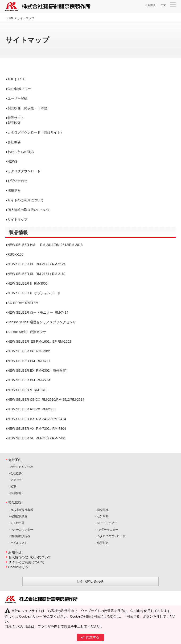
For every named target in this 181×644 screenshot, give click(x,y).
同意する (93, 637)
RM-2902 (29, 351)
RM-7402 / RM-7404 (37, 438)
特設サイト (16, 118)
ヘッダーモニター (107, 530)
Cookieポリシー (19, 89)
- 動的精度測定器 (19, 536)
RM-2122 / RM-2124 (37, 264)
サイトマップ (17, 219)
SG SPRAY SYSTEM (23, 303)
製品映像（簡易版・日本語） (29, 108)
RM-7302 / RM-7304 (37, 429)
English (151, 5)
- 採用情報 (15, 493)
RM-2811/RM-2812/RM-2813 (45, 245)
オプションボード (34, 293)
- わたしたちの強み (21, 467)
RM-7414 (38, 312)
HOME (10, 18)
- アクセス (15, 480)
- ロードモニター (106, 523)
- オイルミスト (18, 543)
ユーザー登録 (17, 98)
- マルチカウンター (21, 530)
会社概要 (14, 142)
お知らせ (15, 552)
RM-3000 (28, 283)
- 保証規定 (102, 543)
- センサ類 (102, 516)
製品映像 (14, 123)
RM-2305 (31, 409)
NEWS (12, 161)
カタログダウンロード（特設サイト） (36, 132)
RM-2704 (29, 380)
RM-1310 (28, 390)
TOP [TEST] (16, 79)
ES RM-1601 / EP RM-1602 (39, 341)
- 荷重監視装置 (18, 516)
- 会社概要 (15, 473)
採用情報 (14, 190)
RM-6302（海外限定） (39, 370)
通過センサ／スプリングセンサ (42, 322)
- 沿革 (12, 487)
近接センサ (27, 332)
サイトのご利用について (26, 200)
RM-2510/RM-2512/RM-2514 (46, 400)
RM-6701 (29, 361)
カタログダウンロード (24, 171)
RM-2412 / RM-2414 (37, 419)
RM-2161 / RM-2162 (37, 274)
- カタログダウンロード (110, 536)
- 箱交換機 (102, 510)
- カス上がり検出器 (21, 510)
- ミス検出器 (17, 523)
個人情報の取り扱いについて (29, 210)
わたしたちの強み (21, 152)
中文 (163, 5)
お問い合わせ (17, 181)
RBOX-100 (16, 254)
